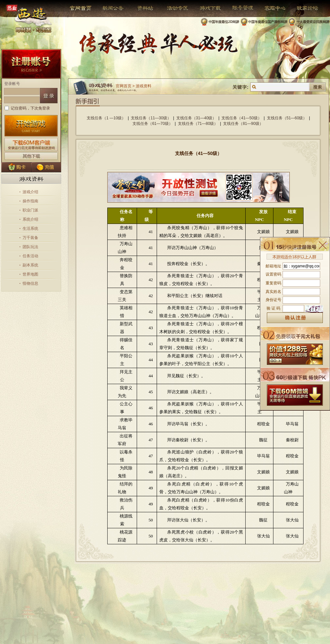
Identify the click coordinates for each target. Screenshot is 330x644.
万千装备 (30, 238)
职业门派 (30, 210)
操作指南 (30, 201)
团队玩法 (30, 247)
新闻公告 (110, 8)
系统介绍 (30, 219)
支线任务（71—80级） (198, 124)
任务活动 (30, 256)
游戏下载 (207, 8)
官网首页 (81, 8)
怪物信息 (30, 283)
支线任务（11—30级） (151, 118)
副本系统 (30, 265)
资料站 (144, 8)
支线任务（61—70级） (153, 124)
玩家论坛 (303, 8)
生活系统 (30, 229)
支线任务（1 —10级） (106, 118)
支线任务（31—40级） (196, 118)
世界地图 (30, 274)
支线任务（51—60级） (287, 118)
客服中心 (270, 8)
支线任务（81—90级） (243, 124)
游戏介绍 (30, 192)
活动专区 (175, 8)
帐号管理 (239, 8)
